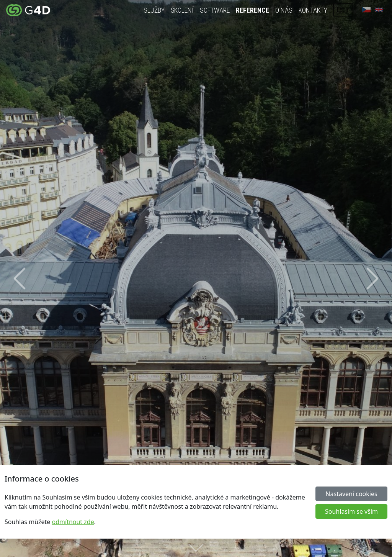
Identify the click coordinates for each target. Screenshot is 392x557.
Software (215, 10)
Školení (183, 10)
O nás (284, 10)
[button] (20, 278)
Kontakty (313, 10)
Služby (154, 10)
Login (344, 10)
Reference (253, 10)
